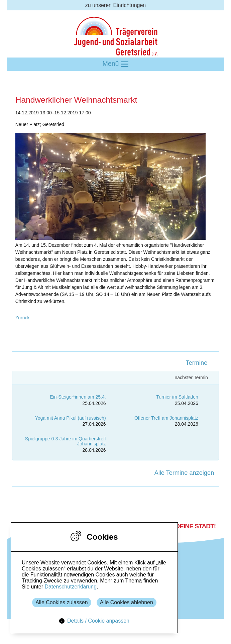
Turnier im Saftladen (177, 397)
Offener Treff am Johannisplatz (166, 418)
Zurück (23, 318)
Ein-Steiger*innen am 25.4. (78, 397)
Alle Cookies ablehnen (127, 602)
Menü (116, 64)
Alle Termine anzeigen (184, 473)
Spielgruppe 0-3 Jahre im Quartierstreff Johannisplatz (66, 441)
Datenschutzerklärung (71, 587)
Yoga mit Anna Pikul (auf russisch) (71, 418)
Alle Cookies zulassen (62, 602)
